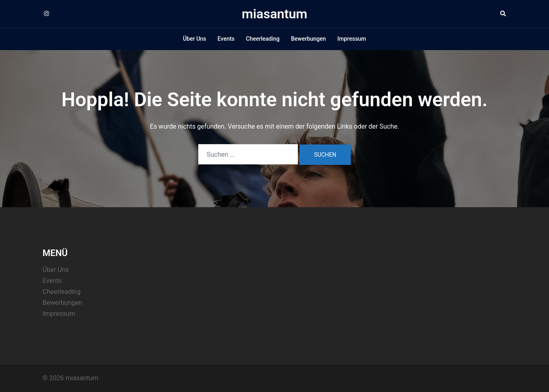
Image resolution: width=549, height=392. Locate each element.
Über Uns (194, 39)
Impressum (352, 39)
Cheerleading (263, 39)
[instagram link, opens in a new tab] (46, 13)
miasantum (274, 14)
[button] (503, 14)
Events (226, 39)
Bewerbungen (308, 39)
